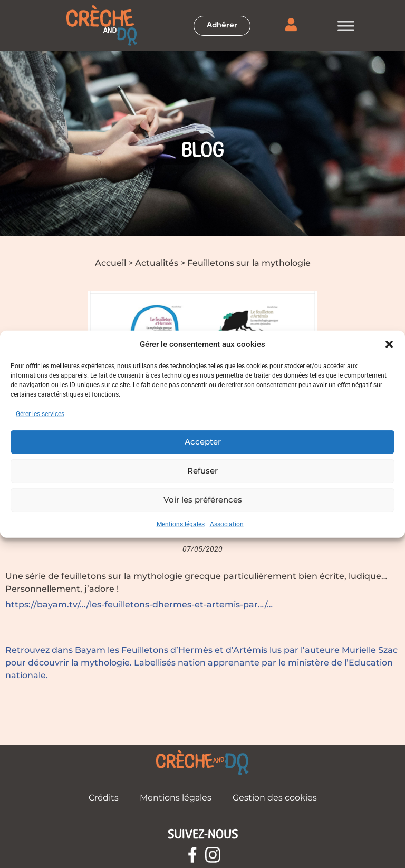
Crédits (104, 798)
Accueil (110, 263)
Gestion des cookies (275, 798)
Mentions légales (181, 524)
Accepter (203, 442)
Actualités (157, 263)
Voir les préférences (203, 500)
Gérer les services (40, 413)
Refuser (202, 471)
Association (227, 524)
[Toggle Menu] (346, 26)
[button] (389, 344)
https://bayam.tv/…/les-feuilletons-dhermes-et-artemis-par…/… (139, 605)
